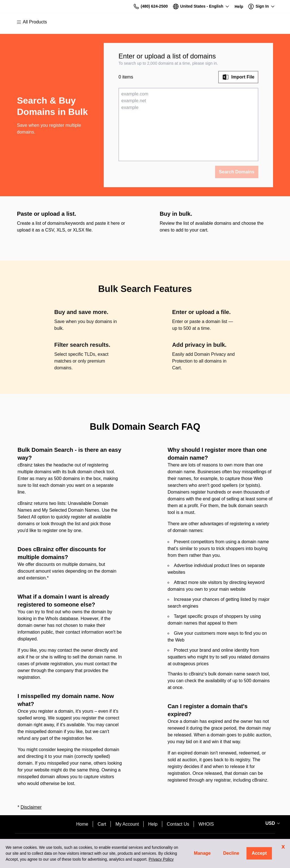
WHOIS (206, 824)
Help (153, 824)
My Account (127, 824)
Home (82, 824)
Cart (102, 824)
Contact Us (178, 824)
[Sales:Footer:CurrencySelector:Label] (272, 823)
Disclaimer (31, 807)
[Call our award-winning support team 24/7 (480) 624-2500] (239, 6)
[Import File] (238, 77)
